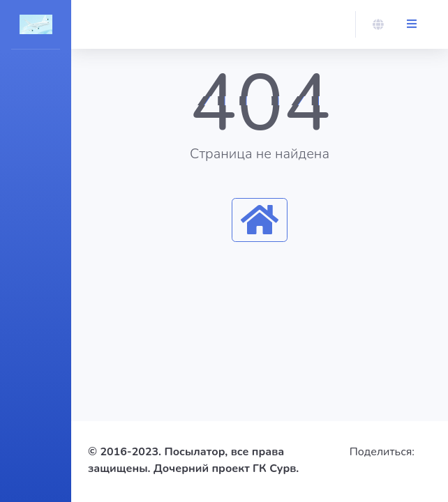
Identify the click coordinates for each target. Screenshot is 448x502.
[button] (378, 24)
